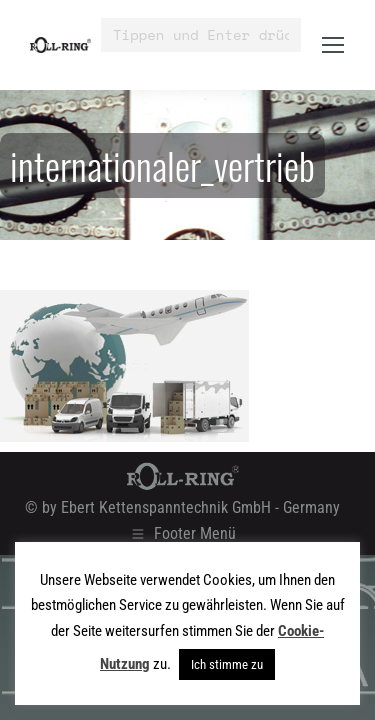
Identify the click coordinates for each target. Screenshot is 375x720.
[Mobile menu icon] (333, 45)
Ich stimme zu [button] (227, 664)
